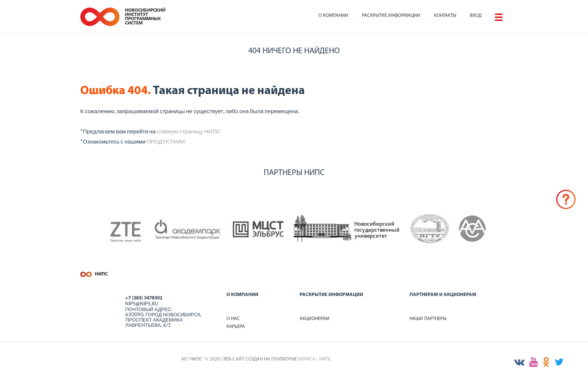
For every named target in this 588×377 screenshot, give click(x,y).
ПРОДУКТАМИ (166, 141)
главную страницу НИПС (189, 131)
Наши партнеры (428, 319)
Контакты (445, 16)
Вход (476, 16)
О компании (333, 16)
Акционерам (314, 319)
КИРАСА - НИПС (315, 359)
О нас (233, 319)
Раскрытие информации (391, 16)
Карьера (236, 327)
